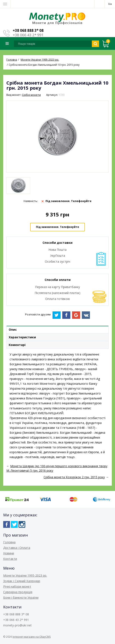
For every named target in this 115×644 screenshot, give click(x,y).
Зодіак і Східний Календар (22, 581)
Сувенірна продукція (18, 592)
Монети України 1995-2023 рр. (25, 575)
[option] (18, 186)
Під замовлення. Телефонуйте (57, 227)
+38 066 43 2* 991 (28, 35)
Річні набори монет (17, 586)
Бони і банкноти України (21, 597)
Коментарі (17, 345)
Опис (13, 330)
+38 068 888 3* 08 (28, 30)
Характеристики (22, 337)
